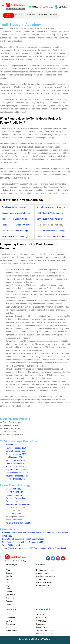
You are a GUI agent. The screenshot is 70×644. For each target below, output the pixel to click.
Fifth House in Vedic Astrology (15, 231)
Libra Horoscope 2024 (15, 463)
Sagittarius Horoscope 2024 (18, 470)
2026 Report (53, 15)
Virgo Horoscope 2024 (15, 460)
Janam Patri (31, 15)
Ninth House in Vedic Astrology (50, 219)
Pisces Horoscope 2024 (16, 479)
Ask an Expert (20, 15)
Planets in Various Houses (17, 501)
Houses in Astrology (14, 495)
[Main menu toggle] (3, 6)
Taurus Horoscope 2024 (16, 448)
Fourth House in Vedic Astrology (16, 225)
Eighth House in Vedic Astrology (50, 213)
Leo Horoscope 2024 (14, 457)
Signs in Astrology (13, 489)
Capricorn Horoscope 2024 (17, 473)
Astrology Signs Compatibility (18, 523)
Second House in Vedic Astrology (16, 213)
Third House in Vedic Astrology (15, 219)
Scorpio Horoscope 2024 (16, 467)
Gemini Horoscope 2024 (16, 451)
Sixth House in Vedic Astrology (15, 237)
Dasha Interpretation (14, 514)
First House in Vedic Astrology (15, 207)
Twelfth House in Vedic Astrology (51, 237)
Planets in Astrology (14, 492)
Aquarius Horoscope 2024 (17, 476)
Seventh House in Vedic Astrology (51, 207)
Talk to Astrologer (8, 15)
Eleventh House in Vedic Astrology (51, 231)
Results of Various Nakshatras (19, 504)
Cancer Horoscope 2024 (16, 454)
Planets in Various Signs (16, 498)
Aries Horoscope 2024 (15, 445)
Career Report (42, 15)
